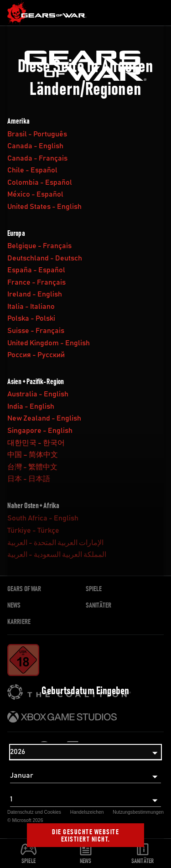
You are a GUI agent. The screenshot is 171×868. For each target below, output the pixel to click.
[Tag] (85, 800)
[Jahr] (85, 752)
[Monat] (85, 776)
